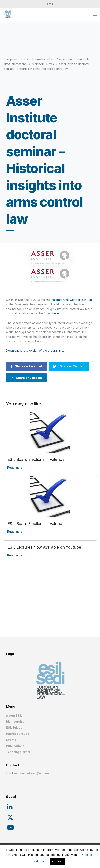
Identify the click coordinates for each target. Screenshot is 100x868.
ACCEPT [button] (57, 861)
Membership (15, 722)
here (56, 313)
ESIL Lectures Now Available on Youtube (44, 547)
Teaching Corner (18, 752)
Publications (15, 746)
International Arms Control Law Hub (69, 300)
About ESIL (14, 715)
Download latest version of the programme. (35, 351)
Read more (15, 467)
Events (11, 740)
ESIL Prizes (14, 728)
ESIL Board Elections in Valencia (36, 459)
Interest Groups (18, 734)
